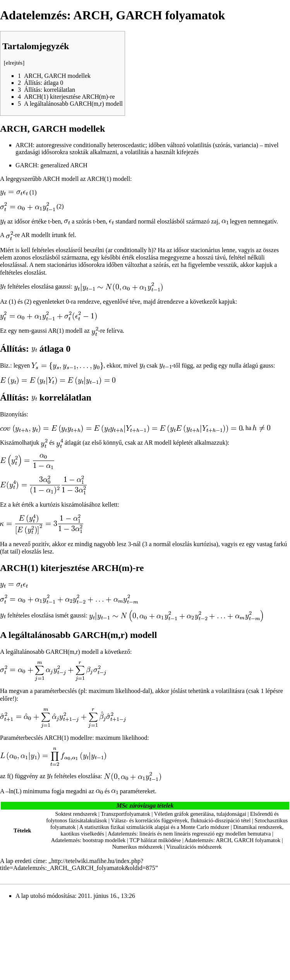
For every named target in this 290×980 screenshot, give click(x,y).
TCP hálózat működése (155, 840)
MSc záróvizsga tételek (145, 805)
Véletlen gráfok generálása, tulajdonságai (200, 814)
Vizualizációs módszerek (194, 847)
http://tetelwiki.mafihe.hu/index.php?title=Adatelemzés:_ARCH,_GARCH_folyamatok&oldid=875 (78, 864)
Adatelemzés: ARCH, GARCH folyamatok (232, 840)
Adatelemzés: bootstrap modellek (88, 840)
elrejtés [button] (14, 63)
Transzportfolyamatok (126, 814)
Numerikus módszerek (137, 847)
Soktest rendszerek (76, 814)
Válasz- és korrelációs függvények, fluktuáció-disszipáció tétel (181, 820)
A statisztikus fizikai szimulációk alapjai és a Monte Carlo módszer (154, 827)
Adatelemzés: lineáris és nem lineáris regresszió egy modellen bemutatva (189, 834)
